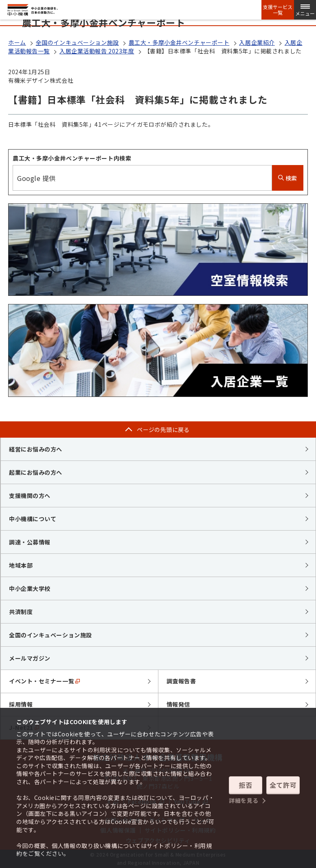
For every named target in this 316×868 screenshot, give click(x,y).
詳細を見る (244, 800)
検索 (288, 178)
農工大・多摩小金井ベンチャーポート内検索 (72, 158)
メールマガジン (30, 658)
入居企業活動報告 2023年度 (97, 51)
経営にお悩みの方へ (36, 449)
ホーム (17, 42)
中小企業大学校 (30, 588)
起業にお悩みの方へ (36, 472)
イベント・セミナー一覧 (44, 681)
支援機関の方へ (30, 496)
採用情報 (21, 704)
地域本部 (21, 565)
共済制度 (21, 612)
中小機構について (33, 519)
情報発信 (178, 704)
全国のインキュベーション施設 (77, 42)
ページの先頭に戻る (163, 430)
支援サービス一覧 (278, 10)
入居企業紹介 (257, 42)
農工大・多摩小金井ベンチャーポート (179, 42)
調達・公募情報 (30, 542)
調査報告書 (181, 681)
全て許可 (283, 785)
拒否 (245, 785)
